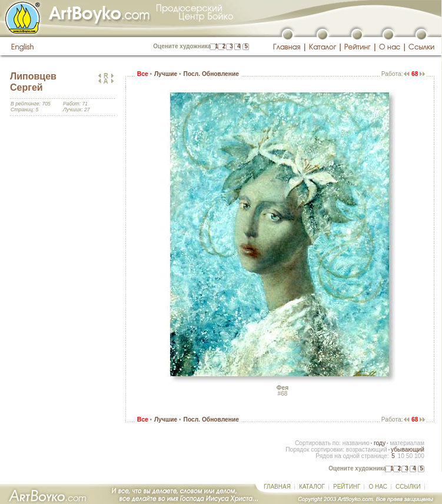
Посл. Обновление (211, 74)
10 (401, 456)
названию (356, 443)
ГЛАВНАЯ (277, 487)
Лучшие (166, 74)
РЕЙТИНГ (347, 487)
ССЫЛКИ (408, 487)
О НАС (378, 487)
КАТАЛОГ (312, 487)
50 (409, 456)
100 (419, 456)
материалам (407, 443)
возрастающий (367, 450)
